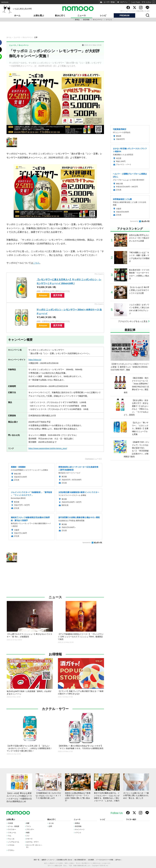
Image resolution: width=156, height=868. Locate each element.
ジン (28, 836)
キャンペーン (98, 20)
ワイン (29, 826)
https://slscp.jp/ (35, 360)
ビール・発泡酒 (14, 826)
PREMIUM (125, 16)
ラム (10, 836)
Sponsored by (87, 543)
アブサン (11, 850)
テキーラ (29, 839)
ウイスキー (12, 829)
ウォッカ (11, 839)
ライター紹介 (131, 819)
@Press (118, 860)
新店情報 (86, 20)
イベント (109, 20)
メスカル (11, 845)
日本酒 (10, 823)
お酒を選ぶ (39, 16)
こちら (36, 263)
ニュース (82, 16)
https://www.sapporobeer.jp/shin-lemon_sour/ (48, 448)
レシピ (103, 16)
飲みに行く (60, 16)
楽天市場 (58, 295)
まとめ (51, 823)
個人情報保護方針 (80, 860)
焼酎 (28, 823)
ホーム (17, 16)
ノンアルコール (14, 842)
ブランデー (30, 829)
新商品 (77, 20)
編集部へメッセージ (48, 860)
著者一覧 (37, 860)
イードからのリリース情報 (105, 860)
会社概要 (91, 860)
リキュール (12, 833)
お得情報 (55, 654)
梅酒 (28, 833)
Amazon (43, 295)
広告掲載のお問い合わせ (64, 860)
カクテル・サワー (55, 709)
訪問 (50, 826)
